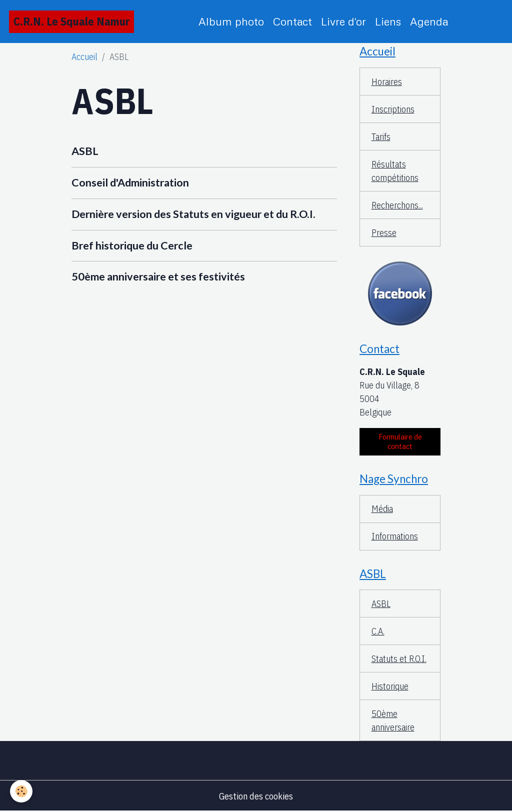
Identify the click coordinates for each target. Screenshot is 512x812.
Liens (388, 21)
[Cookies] (21, 791)
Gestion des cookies (256, 796)
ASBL (85, 151)
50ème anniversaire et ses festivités (158, 276)
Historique (390, 686)
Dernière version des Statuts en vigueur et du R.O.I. (193, 214)
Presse (384, 233)
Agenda (429, 21)
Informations (395, 536)
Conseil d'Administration (130, 182)
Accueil (84, 57)
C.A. (378, 631)
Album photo (231, 21)
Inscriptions (393, 109)
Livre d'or (343, 21)
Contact (292, 21)
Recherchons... (397, 205)
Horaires (387, 82)
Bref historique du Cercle (132, 245)
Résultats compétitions (395, 171)
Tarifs (381, 137)
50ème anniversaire (393, 720)
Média (382, 509)
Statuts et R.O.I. (399, 659)
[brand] (71, 22)
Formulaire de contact (400, 441)
